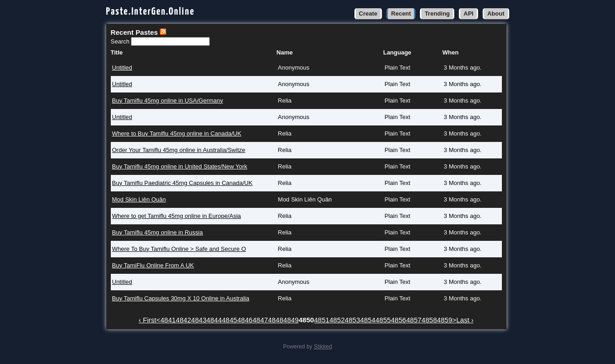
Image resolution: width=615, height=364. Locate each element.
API (468, 14)
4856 (398, 320)
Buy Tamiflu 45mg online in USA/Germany (168, 101)
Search (121, 41)
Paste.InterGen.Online (151, 12)
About (496, 14)
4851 (322, 320)
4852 (337, 320)
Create (368, 14)
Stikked (323, 347)
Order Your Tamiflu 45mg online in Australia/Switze (179, 150)
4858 (430, 320)
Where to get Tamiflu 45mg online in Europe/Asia (177, 216)
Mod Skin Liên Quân (139, 199)
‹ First (148, 320)
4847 (260, 320)
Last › (465, 320)
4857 (414, 320)
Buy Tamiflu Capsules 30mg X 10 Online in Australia (181, 298)
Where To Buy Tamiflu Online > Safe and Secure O (179, 249)
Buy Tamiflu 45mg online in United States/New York (180, 166)
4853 (353, 320)
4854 (368, 320)
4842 (184, 320)
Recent (401, 14)
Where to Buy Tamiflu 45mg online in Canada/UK (177, 133)
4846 (245, 320)
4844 (214, 320)
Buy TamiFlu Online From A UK (153, 265)
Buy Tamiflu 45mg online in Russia (158, 232)
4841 (168, 320)
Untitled (122, 68)
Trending (437, 14)
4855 (383, 320)
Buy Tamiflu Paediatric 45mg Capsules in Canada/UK (182, 183)
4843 (199, 320)
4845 (229, 320)
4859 (445, 320)
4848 (276, 320)
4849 (291, 320)
